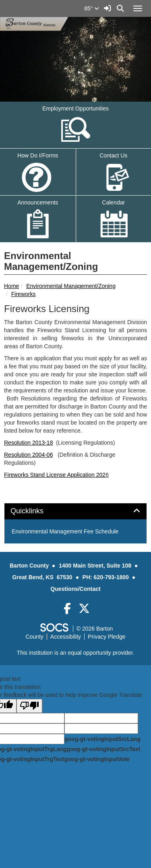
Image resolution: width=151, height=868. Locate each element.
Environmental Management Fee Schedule (65, 531)
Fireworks (24, 294)
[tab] (75, 511)
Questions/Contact (75, 589)
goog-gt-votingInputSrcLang (102, 739)
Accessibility (66, 637)
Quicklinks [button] (36, 511)
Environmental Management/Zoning (71, 286)
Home (11, 286)
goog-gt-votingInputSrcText (103, 749)
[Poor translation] (29, 706)
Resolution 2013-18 (28, 443)
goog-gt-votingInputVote (97, 759)
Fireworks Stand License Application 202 (55, 475)
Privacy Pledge (107, 637)
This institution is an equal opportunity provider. (76, 653)
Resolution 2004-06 (28, 455)
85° (92, 8)
